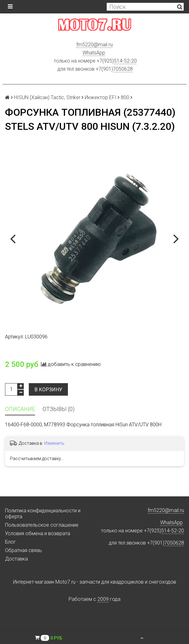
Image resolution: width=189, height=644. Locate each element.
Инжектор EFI (101, 97)
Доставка (16, 559)
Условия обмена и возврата (38, 533)
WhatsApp (94, 53)
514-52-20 (125, 61)
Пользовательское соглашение (42, 525)
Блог (10, 542)
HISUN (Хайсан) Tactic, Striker (47, 97)
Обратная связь (23, 550)
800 (125, 97)
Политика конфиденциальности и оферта (43, 514)
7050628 (123, 69)
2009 (103, 599)
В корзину (48, 390)
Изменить (54, 443)
